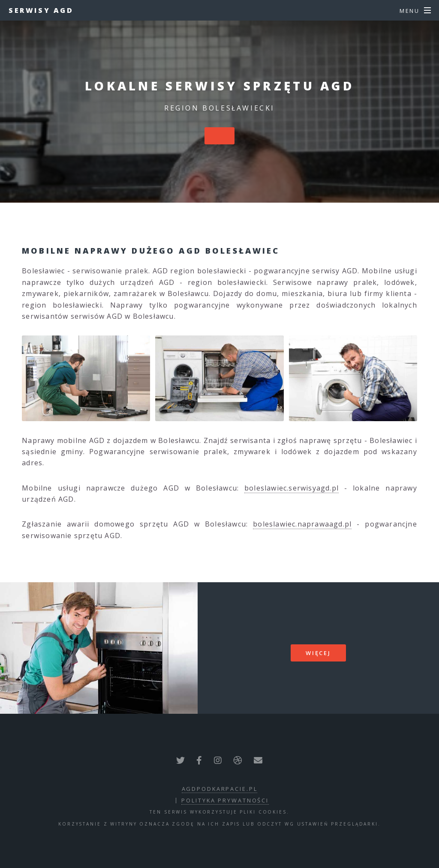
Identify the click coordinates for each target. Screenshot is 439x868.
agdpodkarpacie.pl (220, 789)
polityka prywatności (225, 800)
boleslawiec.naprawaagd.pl (302, 524)
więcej (318, 653)
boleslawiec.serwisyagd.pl (292, 488)
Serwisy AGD (41, 10)
